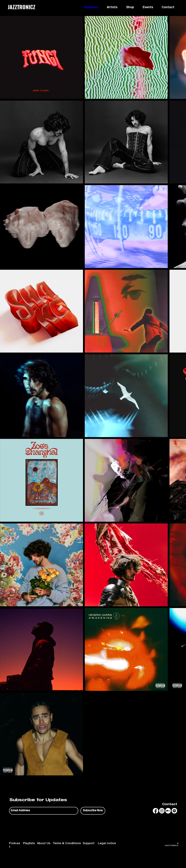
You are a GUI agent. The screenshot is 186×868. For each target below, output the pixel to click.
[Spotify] (174, 811)
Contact (170, 805)
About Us (44, 844)
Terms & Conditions (67, 844)
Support (89, 844)
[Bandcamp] (168, 811)
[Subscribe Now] (93, 811)
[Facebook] (156, 811)
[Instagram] (162, 811)
